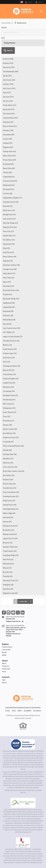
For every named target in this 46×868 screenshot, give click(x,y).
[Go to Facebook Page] (4, 613)
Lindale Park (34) (9, 383)
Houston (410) (8, 63)
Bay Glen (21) (8, 572)
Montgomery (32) (9, 408)
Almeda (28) (7, 450)
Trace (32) (7, 416)
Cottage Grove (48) (10, 269)
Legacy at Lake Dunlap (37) (13, 337)
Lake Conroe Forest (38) (12, 328)
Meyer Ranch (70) (9, 156)
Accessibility (27, 710)
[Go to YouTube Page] (13, 613)
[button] (8, 50)
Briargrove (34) (8, 387)
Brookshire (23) (8, 530)
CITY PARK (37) (9, 332)
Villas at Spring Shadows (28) (13, 446)
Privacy (8, 710)
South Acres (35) (9, 358)
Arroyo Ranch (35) (9, 374)
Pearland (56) (8, 206)
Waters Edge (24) (9, 513)
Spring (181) (7, 76)
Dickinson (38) (8, 315)
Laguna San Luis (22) (10, 538)
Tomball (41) (7, 294)
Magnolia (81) (8, 147)
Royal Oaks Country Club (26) (14, 471)
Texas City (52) (8, 231)
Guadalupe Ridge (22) (11, 555)
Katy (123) (7, 93)
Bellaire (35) (7, 345)
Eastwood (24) (8, 517)
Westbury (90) (8, 130)
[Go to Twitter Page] (18, 613)
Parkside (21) (8, 576)
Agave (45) (7, 282)
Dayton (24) (7, 522)
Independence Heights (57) (13, 198)
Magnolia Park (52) (10, 227)
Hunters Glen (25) (9, 484)
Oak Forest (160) (9, 80)
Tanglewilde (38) (9, 307)
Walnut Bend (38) (9, 320)
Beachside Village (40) (11, 299)
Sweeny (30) (7, 425)
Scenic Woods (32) (10, 412)
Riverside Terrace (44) (11, 290)
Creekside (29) (8, 442)
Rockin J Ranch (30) (10, 429)
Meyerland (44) (8, 286)
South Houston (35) (10, 349)
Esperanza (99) (8, 122)
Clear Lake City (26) (10, 467)
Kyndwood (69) (8, 164)
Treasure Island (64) (10, 181)
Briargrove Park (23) (10, 526)
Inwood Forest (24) (10, 505)
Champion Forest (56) (11, 202)
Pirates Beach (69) (10, 160)
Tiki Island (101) (9, 114)
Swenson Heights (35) (11, 379)
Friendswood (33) (9, 400)
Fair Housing (37, 710)
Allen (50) (7, 248)
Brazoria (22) (8, 543)
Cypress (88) (7, 139)
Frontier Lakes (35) (10, 353)
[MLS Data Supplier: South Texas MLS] (23, 803)
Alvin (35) (7, 362)
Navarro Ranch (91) (10, 126)
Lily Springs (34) (9, 391)
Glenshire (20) (8, 589)
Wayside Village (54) (10, 223)
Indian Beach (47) (9, 273)
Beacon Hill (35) (9, 370)
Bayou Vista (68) (9, 168)
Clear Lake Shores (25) (11, 492)
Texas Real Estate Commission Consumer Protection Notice (23, 707)
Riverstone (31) (9, 421)
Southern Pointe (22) (10, 547)
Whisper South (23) (10, 534)
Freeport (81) (8, 143)
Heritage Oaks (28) (10, 454)
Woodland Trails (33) (10, 395)
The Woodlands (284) (11, 72)
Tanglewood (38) (9, 303)
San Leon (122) (8, 97)
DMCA (20, 710)
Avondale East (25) (10, 488)
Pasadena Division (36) (11, 341)
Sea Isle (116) (8, 101)
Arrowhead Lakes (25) (11, 496)
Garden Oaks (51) (9, 236)
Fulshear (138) (8, 84)
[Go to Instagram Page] (9, 613)
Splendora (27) (8, 458)
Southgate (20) (8, 585)
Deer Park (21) (8, 559)
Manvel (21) (7, 568)
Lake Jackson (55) (9, 219)
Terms (14, 710)
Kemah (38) (7, 324)
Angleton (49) (8, 261)
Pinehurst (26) (8, 480)
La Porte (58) (8, 193)
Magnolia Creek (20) (10, 593)
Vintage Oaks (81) (9, 151)
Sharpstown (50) (9, 244)
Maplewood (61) (9, 185)
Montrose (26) (8, 463)
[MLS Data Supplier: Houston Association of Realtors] (23, 744)
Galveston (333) (9, 67)
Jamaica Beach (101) (10, 118)
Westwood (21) (8, 564)
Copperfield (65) (9, 177)
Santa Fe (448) (8, 59)
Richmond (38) (8, 311)
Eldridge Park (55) (9, 215)
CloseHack (28, 718)
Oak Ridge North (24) (11, 509)
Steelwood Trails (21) (11, 580)
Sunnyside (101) (9, 109)
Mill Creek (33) (8, 404)
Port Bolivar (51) (9, 240)
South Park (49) (8, 252)
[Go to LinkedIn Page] (23, 613)
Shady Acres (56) (9, 210)
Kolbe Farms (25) (9, 501)
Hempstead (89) (9, 135)
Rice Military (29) (9, 433)
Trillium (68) (7, 172)
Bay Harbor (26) (9, 475)
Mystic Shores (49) (10, 257)
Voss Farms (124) (9, 88)
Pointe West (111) (10, 105)
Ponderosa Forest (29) (11, 437)
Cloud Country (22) (10, 551)
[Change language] (22, 2)
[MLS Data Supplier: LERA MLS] (23, 842)
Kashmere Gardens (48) (11, 265)
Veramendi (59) (8, 189)
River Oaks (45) (9, 278)
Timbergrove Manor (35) (12, 366)
